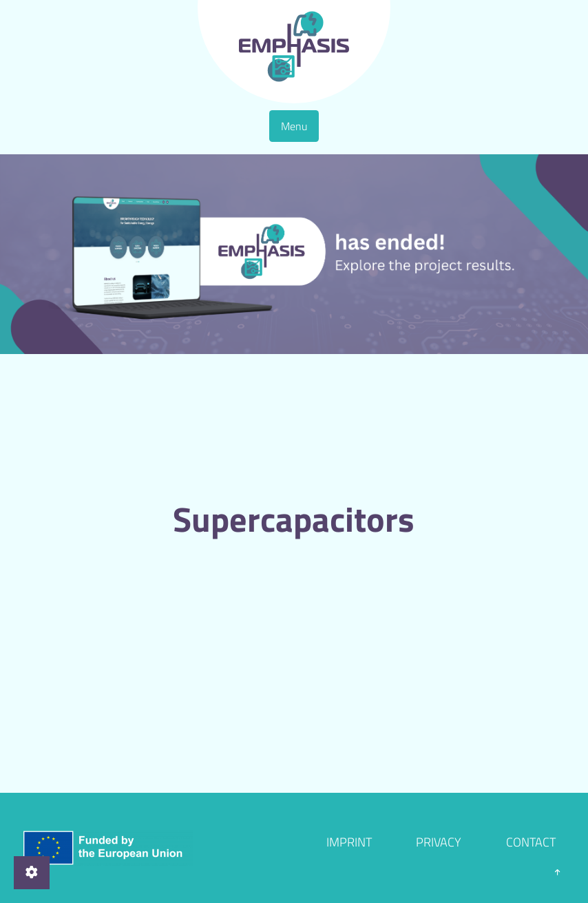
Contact (531, 842)
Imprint (349, 842)
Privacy (439, 842)
